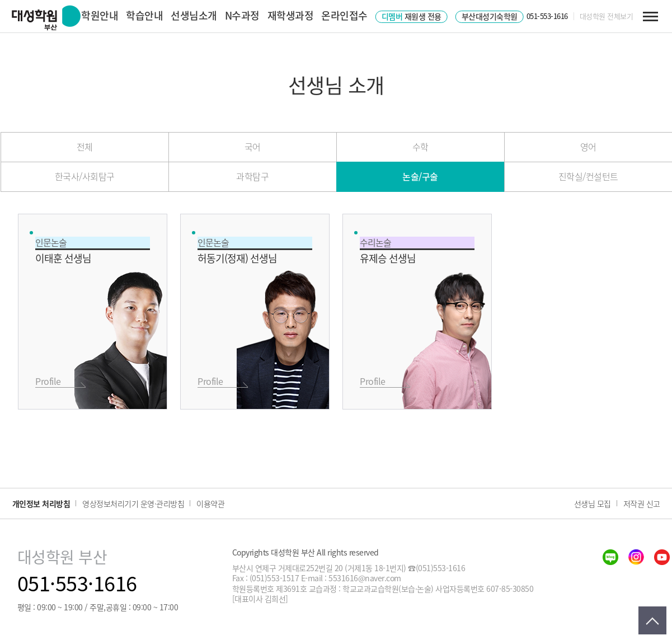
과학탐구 (252, 176)
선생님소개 (194, 15)
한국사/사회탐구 (85, 176)
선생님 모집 (593, 503)
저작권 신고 (642, 503)
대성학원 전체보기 (607, 16)
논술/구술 (420, 176)
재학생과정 (291, 15)
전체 (85, 147)
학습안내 (144, 15)
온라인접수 (344, 15)
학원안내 (100, 15)
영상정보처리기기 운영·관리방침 (133, 503)
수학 (420, 147)
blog (610, 557)
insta (636, 557)
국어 (253, 147)
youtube (662, 557)
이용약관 (210, 503)
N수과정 (242, 15)
